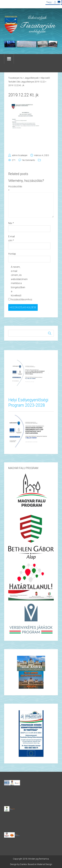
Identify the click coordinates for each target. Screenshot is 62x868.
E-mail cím (11, 239)
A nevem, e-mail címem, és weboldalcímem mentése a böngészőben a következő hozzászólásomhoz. (16, 283)
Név (11, 223)
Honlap (12, 254)
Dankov (23, 864)
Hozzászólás (14, 189)
